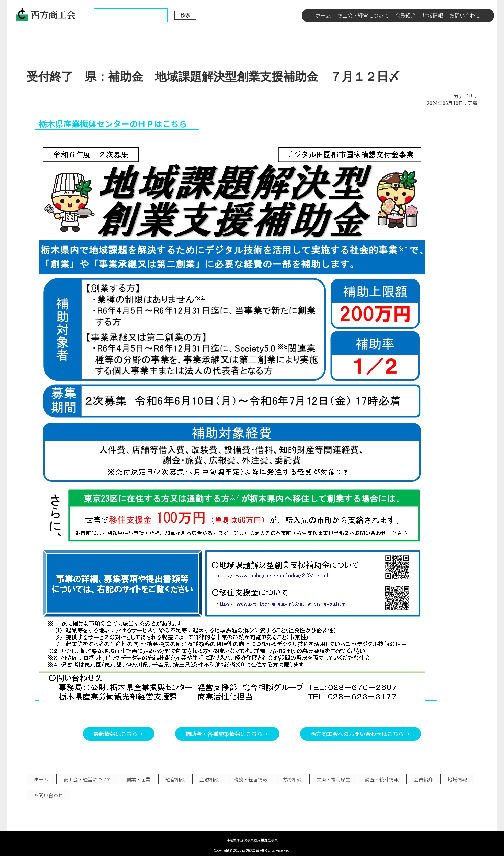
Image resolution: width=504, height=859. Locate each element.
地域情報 (433, 15)
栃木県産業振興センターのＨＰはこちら (113, 123)
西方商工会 (45, 14)
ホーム (323, 15)
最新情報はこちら (115, 734)
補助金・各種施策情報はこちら (224, 734)
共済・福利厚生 (327, 780)
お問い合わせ (465, 15)
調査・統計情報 (375, 780)
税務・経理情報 (246, 780)
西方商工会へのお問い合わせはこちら (357, 734)
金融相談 (205, 780)
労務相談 (286, 780)
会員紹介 (405, 15)
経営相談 (172, 780)
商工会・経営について (363, 15)
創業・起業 (136, 780)
